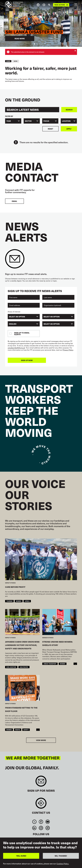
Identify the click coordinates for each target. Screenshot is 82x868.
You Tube (48, 822)
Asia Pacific (24, 667)
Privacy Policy (68, 350)
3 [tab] (40, 44)
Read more (20, 38)
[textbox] (58, 324)
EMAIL (14, 201)
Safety (26, 730)
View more (41, 740)
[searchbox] (23, 317)
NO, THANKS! (61, 856)
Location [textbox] (66, 121)
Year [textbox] (9, 121)
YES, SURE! (21, 856)
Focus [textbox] (46, 121)
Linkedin (34, 828)
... (75, 664)
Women (19, 601)
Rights (18, 730)
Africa (27, 601)
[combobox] (13, 121)
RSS (48, 828)
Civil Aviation (11, 667)
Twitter (34, 822)
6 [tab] (48, 44)
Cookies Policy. (63, 864)
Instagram (41, 828)
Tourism (9, 601)
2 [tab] (37, 44)
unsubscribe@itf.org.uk (16, 348)
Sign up (41, 782)
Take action (60, 5)
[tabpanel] (41, 23)
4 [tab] (42, 44)
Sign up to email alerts (22, 334)
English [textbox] (13, 324)
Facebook (41, 822)
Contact (41, 804)
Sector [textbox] (28, 121)
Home (8, 61)
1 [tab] (35, 44)
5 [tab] (45, 44)
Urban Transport (50, 664)
